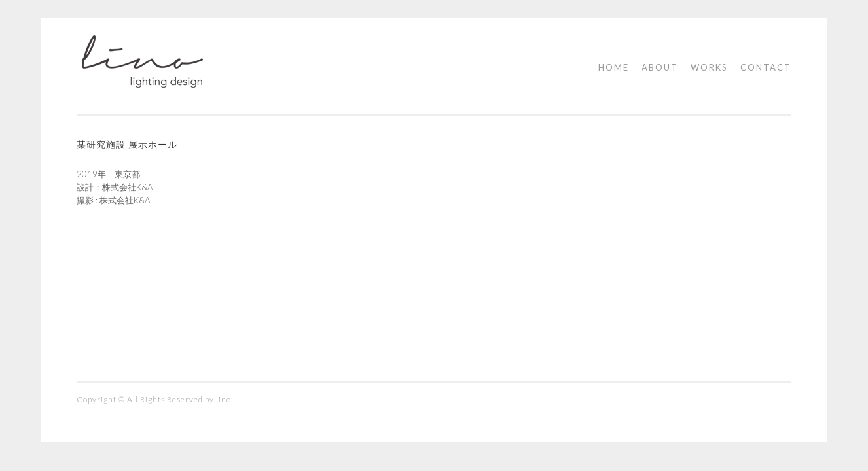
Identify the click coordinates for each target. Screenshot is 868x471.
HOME (614, 67)
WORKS (709, 67)
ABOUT (660, 67)
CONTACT (766, 67)
